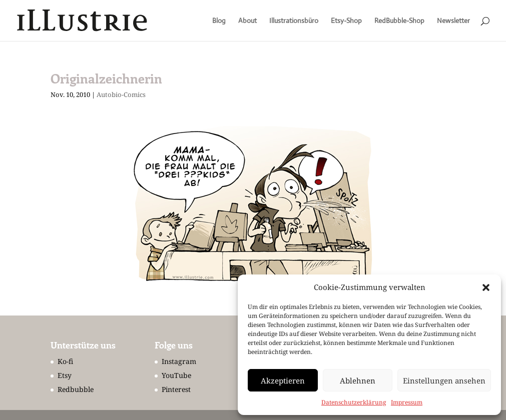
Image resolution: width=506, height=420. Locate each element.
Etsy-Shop (346, 21)
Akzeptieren (283, 380)
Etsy (65, 375)
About (247, 21)
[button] (486, 287)
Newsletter (453, 21)
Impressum (407, 402)
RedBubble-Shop (399, 21)
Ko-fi (65, 361)
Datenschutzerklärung (354, 402)
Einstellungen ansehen (444, 380)
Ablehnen (358, 380)
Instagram (179, 361)
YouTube (176, 375)
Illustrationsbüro (294, 21)
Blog (219, 21)
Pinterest (176, 389)
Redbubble (76, 389)
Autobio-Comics (121, 94)
